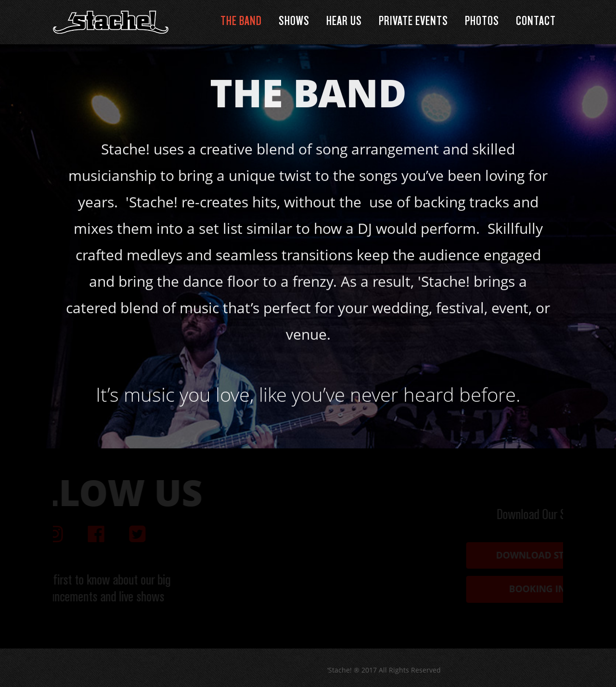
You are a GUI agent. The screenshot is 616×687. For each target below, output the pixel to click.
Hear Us (344, 22)
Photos (482, 22)
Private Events (413, 22)
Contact (536, 22)
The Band (241, 22)
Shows (294, 22)
